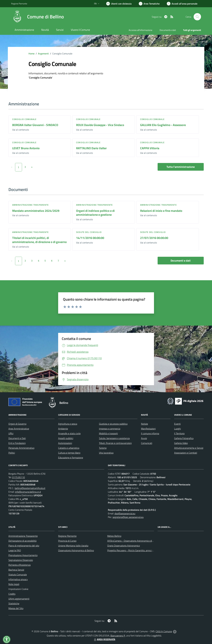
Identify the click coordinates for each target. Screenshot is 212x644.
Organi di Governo (17, 424)
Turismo (103, 448)
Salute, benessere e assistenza (114, 438)
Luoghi (177, 429)
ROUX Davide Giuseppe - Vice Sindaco (100, 125)
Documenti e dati (181, 261)
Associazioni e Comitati (186, 453)
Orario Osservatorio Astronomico (124, 546)
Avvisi (144, 438)
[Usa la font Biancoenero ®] (119, 4)
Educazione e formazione (71, 458)
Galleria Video (181, 443)
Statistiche (14, 603)
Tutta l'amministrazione (181, 167)
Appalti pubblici (66, 438)
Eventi (177, 424)
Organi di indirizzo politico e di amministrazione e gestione (95, 213)
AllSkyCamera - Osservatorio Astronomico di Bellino (133, 541)
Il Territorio (179, 433)
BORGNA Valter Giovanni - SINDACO (35, 125)
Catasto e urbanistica (69, 448)
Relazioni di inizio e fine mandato (161, 211)
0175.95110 (19, 477)
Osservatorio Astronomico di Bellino (76, 550)
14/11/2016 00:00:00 (90, 238)
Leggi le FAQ (15, 550)
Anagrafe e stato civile (69, 433)
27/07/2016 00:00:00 (154, 238)
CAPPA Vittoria (150, 148)
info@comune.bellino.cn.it (28, 492)
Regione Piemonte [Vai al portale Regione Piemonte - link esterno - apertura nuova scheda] (19, 4)
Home (31, 54)
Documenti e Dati (17, 438)
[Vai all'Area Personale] (182, 4)
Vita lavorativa (106, 453)
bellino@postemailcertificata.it (30, 488)
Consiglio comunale (24, 119)
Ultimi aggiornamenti (19, 599)
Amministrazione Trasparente (23, 536)
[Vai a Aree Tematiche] (149, 4)
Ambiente (63, 429)
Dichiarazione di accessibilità (22, 541)
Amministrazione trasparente (31, 205)
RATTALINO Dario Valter (91, 148)
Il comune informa (150, 433)
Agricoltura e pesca (68, 424)
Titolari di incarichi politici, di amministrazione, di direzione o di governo (39, 240)
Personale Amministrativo (21, 448)
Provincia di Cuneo (67, 541)
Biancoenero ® (118, 636)
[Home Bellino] (38, 17)
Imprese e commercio (110, 429)
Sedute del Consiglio (89, 232)
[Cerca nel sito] (197, 17)
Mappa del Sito (16, 608)
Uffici (11, 433)
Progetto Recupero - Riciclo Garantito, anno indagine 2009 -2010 (140, 550)
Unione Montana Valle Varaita (73, 546)
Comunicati (147, 443)
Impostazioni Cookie (18, 589)
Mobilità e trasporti (108, 433)
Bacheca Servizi (16, 570)
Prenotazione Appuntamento (23, 555)
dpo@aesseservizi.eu (125, 513)
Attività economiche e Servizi (189, 448)
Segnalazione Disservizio (21, 560)
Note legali (14, 584)
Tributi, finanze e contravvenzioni (115, 443)
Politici (12, 453)
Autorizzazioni (65, 443)
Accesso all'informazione (141, 30)
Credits (12, 594)
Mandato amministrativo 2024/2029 (36, 211)
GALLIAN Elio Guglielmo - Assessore (163, 125)
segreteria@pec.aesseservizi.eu (128, 517)
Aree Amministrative (19, 429)
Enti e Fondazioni (17, 443)
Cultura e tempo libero (69, 453)
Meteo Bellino (114, 536)
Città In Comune (164, 631)
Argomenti (43, 54)
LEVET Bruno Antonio (26, 148)
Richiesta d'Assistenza (20, 565)
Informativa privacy (18, 579)
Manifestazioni (148, 429)
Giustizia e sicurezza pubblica (113, 424)
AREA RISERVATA (104, 639)
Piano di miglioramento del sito (24, 546)
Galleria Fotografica (184, 438)
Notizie (144, 424)
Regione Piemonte (67, 536)
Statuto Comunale (18, 575)
